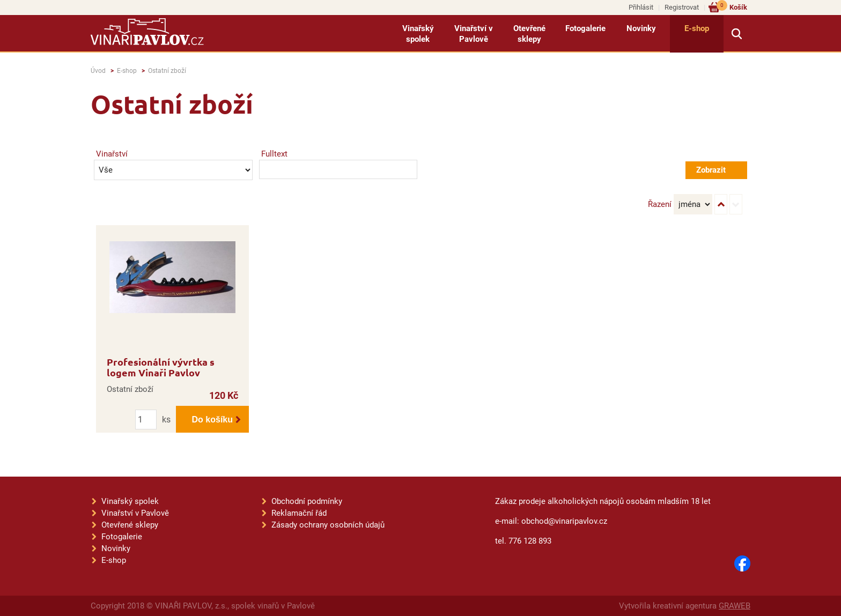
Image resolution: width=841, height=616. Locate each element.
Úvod (98, 71)
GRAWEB (735, 606)
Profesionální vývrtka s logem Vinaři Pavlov (161, 367)
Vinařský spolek (418, 34)
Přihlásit (641, 7)
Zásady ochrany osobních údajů (328, 525)
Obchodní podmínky (307, 501)
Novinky (641, 28)
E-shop (697, 28)
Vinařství (112, 154)
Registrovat (682, 7)
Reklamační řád (299, 513)
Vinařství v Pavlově (474, 34)
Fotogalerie (585, 28)
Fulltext (274, 154)
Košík (732, 7)
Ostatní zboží (167, 71)
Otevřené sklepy (529, 34)
